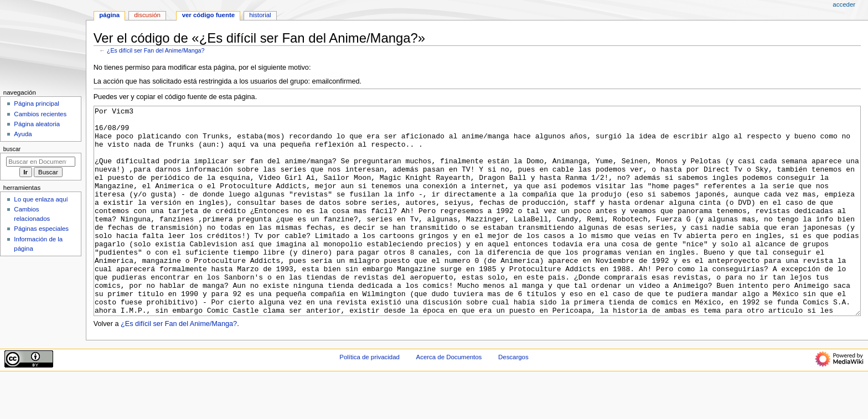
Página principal (37, 104)
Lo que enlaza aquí (41, 199)
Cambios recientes (40, 114)
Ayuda (23, 134)
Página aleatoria (37, 124)
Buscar (12, 149)
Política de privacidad (370, 399)
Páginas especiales (41, 229)
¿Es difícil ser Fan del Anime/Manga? (156, 50)
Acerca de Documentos (449, 399)
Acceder (844, 4)
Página (109, 15)
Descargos (513, 399)
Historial (260, 15)
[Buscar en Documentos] (41, 162)
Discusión (147, 15)
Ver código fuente (208, 15)
